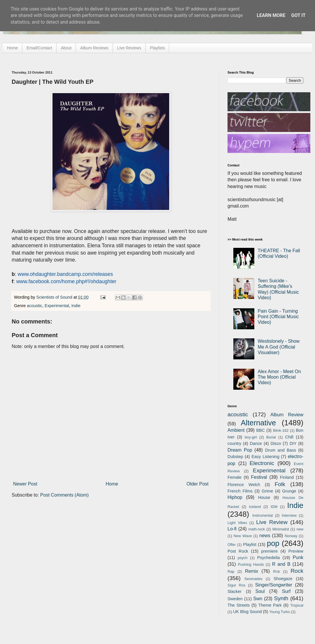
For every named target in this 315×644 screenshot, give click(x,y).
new (300, 529)
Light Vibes (237, 523)
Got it (298, 15)
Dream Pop (240, 450)
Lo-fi (232, 529)
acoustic (35, 306)
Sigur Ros (236, 585)
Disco (276, 443)
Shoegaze (283, 579)
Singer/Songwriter (274, 585)
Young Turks (280, 612)
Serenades (253, 579)
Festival (259, 477)
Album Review (287, 415)
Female (235, 477)
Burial (271, 437)
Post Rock (238, 551)
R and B (281, 564)
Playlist (250, 544)
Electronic (262, 463)
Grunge (289, 491)
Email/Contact (39, 48)
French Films (240, 491)
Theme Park (270, 605)
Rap (231, 571)
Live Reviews (129, 48)
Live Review (272, 522)
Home (12, 48)
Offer (232, 545)
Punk (298, 557)
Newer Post (25, 484)
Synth (281, 598)
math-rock (257, 529)
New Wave (243, 536)
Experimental (57, 306)
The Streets (239, 605)
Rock (297, 571)
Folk (280, 484)
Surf (286, 591)
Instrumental (262, 515)
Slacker (235, 591)
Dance (256, 443)
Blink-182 (281, 430)
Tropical (297, 605)
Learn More (271, 15)
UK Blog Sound (247, 612)
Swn (258, 599)
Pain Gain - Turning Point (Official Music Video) (278, 317)
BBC (260, 430)
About (66, 48)
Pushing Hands (251, 564)
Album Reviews (94, 48)
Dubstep (235, 457)
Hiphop (235, 497)
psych (243, 558)
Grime (267, 491)
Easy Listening (266, 457)
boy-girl (251, 437)
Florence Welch (244, 485)
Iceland (255, 507)
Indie (76, 306)
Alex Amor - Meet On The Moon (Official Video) (279, 377)
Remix (252, 571)
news (265, 536)
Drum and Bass (281, 450)
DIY (293, 443)
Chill (289, 437)
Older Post (197, 484)
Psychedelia (269, 558)
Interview (289, 515)
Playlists (157, 48)
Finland (287, 477)
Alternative (258, 423)
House (264, 497)
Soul (260, 591)
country (234, 443)
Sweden (235, 599)
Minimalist (281, 529)
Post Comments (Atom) (64, 495)
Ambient (236, 430)
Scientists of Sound (55, 297)
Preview (296, 551)
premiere (270, 551)
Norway (291, 536)
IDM (274, 507)
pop (273, 543)
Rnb (276, 571)
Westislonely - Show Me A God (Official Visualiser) (279, 347)
